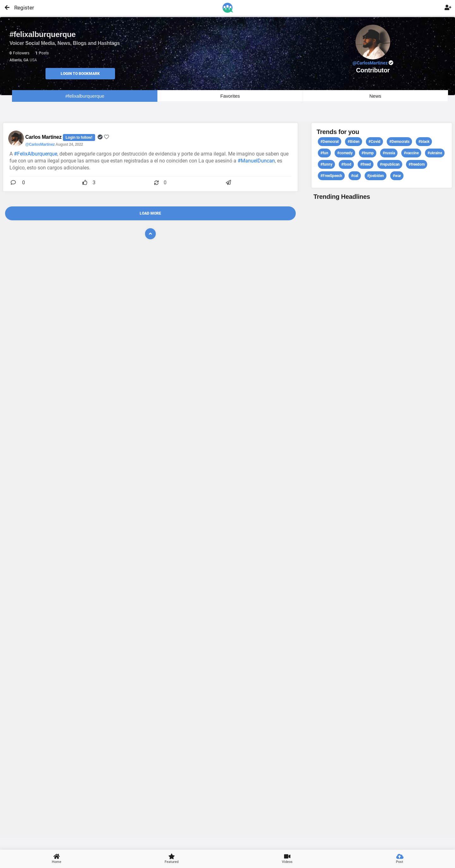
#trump (368, 153)
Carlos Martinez (44, 137)
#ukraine (435, 153)
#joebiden (376, 176)
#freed (366, 164)
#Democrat (330, 142)
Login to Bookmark (80, 74)
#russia (389, 153)
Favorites (230, 96)
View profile (382, 518)
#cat (355, 176)
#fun (324, 153)
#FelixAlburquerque (36, 154)
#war (397, 176)
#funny (326, 164)
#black (424, 142)
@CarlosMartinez (40, 144)
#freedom (417, 164)
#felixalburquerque (85, 96)
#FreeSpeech (331, 176)
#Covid (374, 142)
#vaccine (411, 153)
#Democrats (399, 142)
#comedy (345, 153)
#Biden (354, 142)
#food (346, 164)
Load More (150, 213)
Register (21, 8)
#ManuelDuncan (256, 161)
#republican (390, 164)
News (375, 96)
